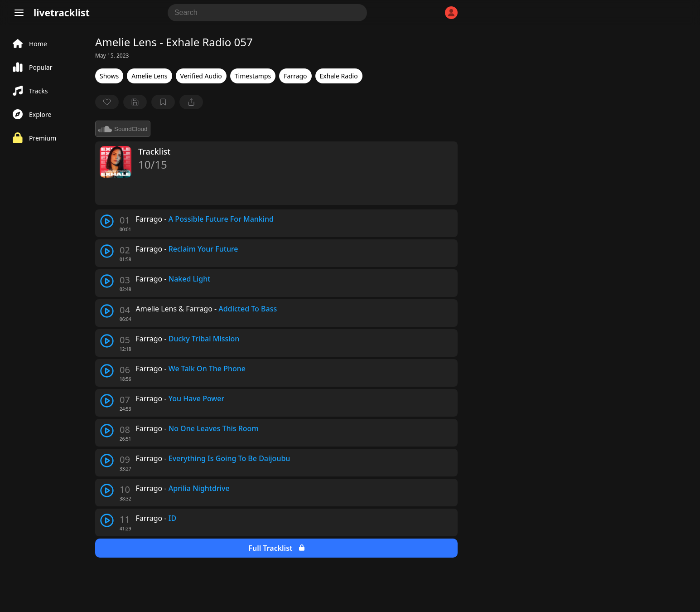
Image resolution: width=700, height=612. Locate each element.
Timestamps (253, 76)
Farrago (295, 76)
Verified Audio (201, 76)
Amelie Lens (149, 76)
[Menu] (19, 13)
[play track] (107, 221)
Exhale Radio (339, 76)
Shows (109, 76)
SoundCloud (123, 129)
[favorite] (107, 102)
